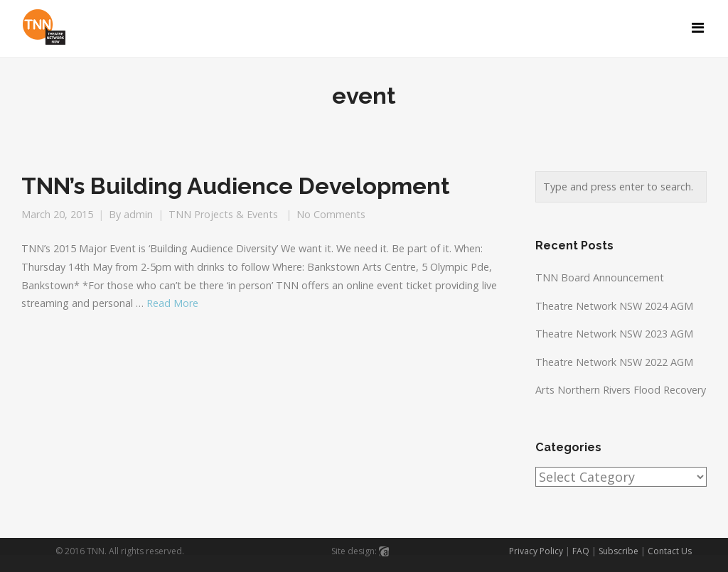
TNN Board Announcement (600, 277)
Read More (172, 303)
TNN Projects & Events (223, 214)
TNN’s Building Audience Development (236, 186)
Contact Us (670, 551)
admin (138, 214)
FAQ (581, 551)
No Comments (331, 214)
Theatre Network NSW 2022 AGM (614, 362)
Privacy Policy (536, 551)
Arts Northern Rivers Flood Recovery (621, 390)
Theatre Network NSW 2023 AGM (614, 334)
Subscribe (619, 551)
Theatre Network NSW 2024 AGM (614, 306)
